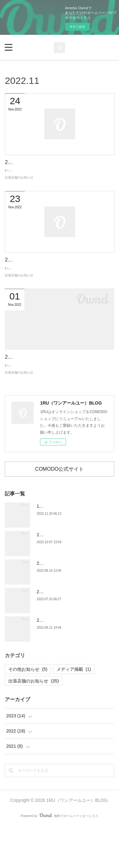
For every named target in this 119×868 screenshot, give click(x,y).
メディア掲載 (74, 711)
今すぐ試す (77, 27)
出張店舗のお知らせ (19, 191)
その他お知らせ (28, 711)
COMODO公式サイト (60, 510)
